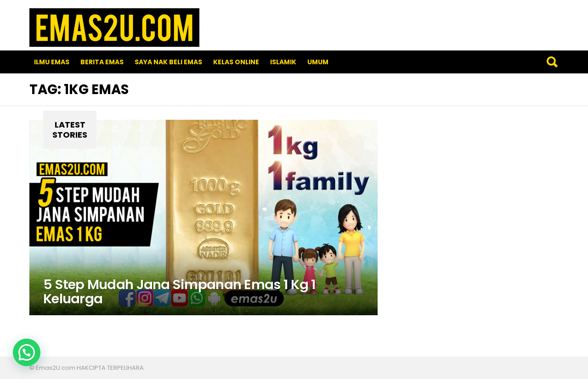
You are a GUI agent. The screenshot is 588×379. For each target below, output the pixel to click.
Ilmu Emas (52, 62)
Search (552, 62)
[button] (27, 352)
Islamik (283, 62)
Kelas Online (236, 62)
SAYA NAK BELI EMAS (168, 62)
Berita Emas (102, 62)
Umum (318, 62)
